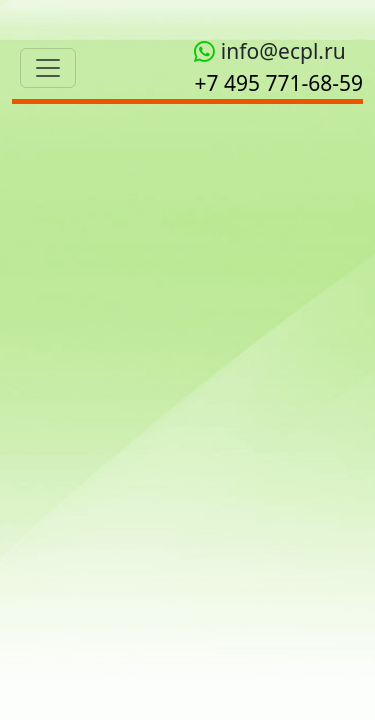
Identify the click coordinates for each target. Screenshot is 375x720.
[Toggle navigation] (48, 68)
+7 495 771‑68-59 (278, 83)
